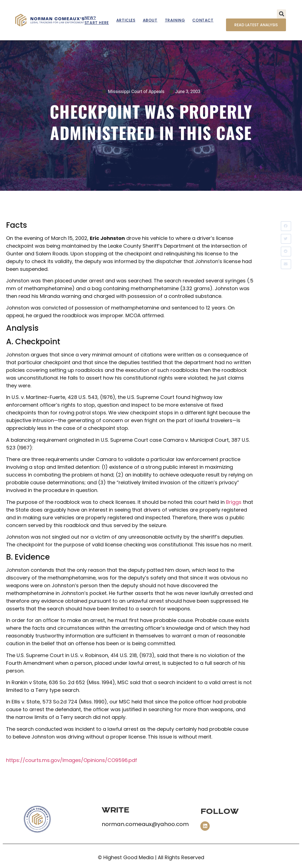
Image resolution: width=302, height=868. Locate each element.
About (150, 20)
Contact (203, 20)
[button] (281, 14)
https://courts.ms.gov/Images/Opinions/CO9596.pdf (72, 760)
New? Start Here (97, 20)
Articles (126, 20)
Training (175, 20)
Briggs (234, 502)
